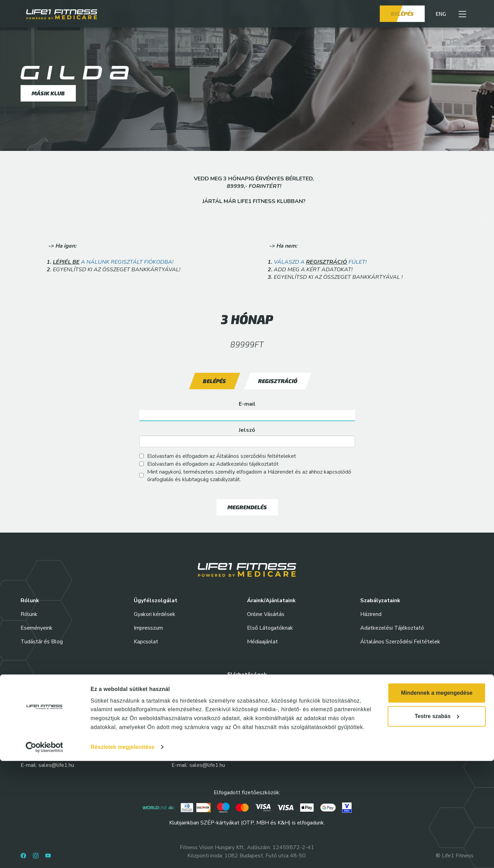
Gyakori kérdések (155, 614)
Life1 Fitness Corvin (349, 699)
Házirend (371, 614)
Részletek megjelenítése (122, 854)
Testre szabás (437, 823)
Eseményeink (37, 628)
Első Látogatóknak (270, 628)
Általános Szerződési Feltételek (400, 642)
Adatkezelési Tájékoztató (392, 628)
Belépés (402, 14)
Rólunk (29, 614)
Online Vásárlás (266, 614)
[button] (462, 14)
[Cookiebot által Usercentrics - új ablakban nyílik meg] (44, 854)
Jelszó (247, 430)
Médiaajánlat (262, 642)
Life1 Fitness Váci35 (349, 740)
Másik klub (48, 93)
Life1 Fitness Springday (203, 740)
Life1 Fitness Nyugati (200, 699)
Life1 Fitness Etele (46, 740)
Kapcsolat (146, 642)
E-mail (247, 404)
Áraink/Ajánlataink (271, 601)
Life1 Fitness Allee (46, 699)
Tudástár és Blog (42, 642)
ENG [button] (441, 14)
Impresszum (148, 628)
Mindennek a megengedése (437, 800)
